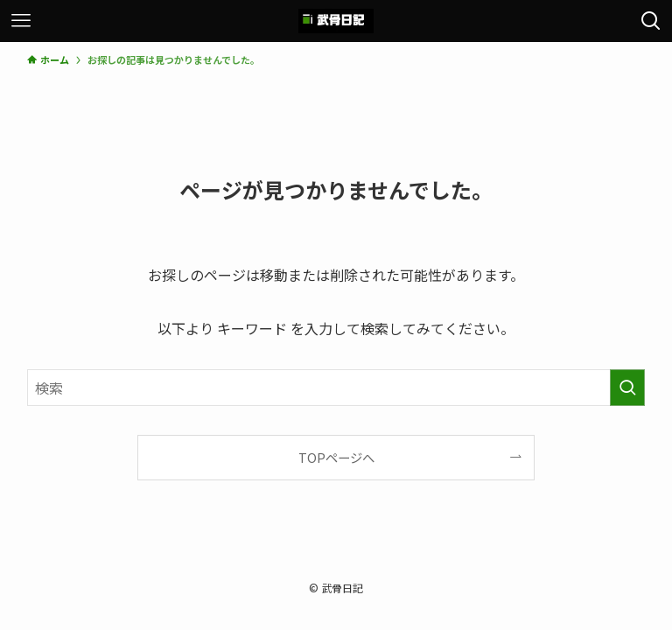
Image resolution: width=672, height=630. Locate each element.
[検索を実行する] (627, 388)
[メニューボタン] (21, 21)
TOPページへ (336, 457)
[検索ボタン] (651, 21)
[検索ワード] (336, 388)
